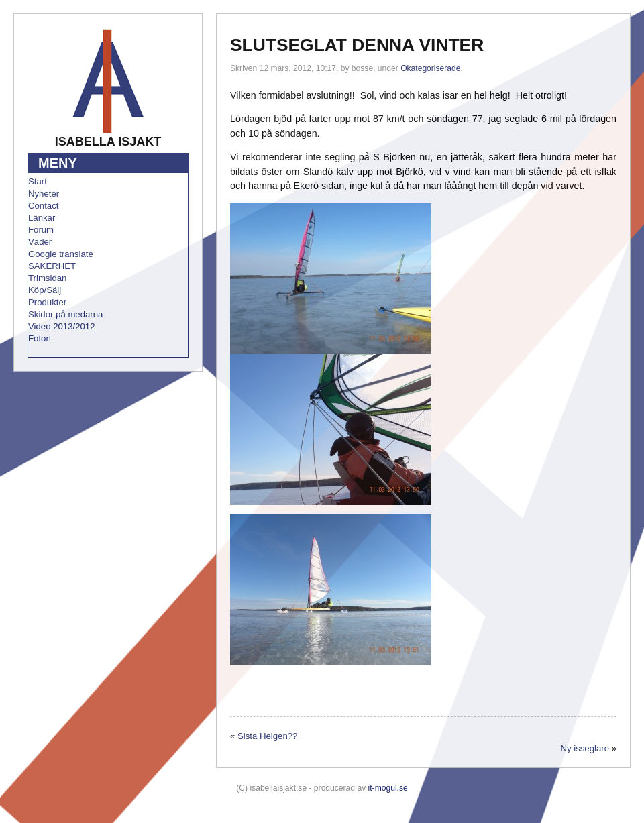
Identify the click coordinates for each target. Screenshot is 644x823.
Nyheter (44, 194)
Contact (43, 206)
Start (38, 181)
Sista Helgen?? (267, 736)
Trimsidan (47, 278)
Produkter (47, 302)
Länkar (42, 218)
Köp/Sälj (45, 290)
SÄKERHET (52, 266)
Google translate (61, 254)
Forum (41, 230)
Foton (40, 338)
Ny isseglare (585, 748)
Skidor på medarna (65, 314)
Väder (40, 242)
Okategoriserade (430, 68)
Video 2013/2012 (62, 326)
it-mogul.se (388, 788)
